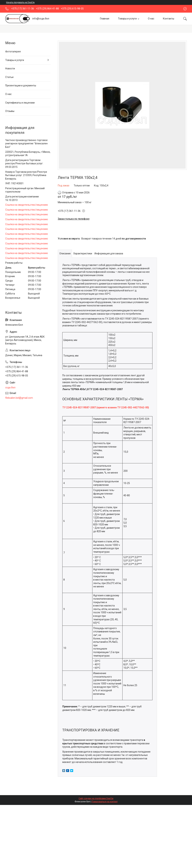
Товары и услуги (127, 19)
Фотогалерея (13, 52)
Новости (10, 68)
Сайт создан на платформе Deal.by (96, 798)
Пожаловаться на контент (105, 802)
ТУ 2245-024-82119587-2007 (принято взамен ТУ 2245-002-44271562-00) (106, 407)
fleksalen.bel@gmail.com (19, 398)
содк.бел (10, 387)
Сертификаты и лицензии (20, 103)
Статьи (9, 77)
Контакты (169, 19)
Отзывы (10, 111)
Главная (105, 19)
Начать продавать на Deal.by (20, 2)
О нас (151, 19)
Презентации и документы (21, 85)
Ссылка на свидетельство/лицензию (27, 205)
